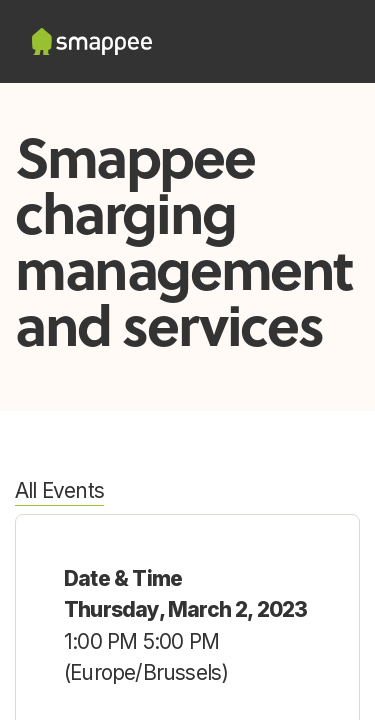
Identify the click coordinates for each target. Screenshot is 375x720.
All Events (59, 490)
